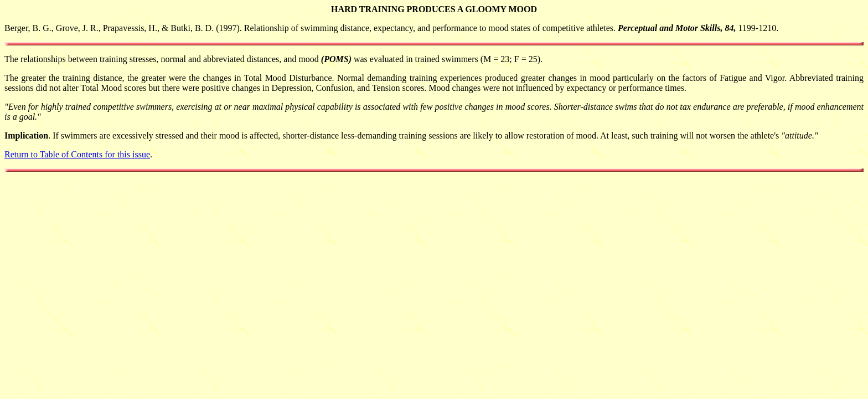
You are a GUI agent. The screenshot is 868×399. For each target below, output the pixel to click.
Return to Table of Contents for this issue (77, 154)
